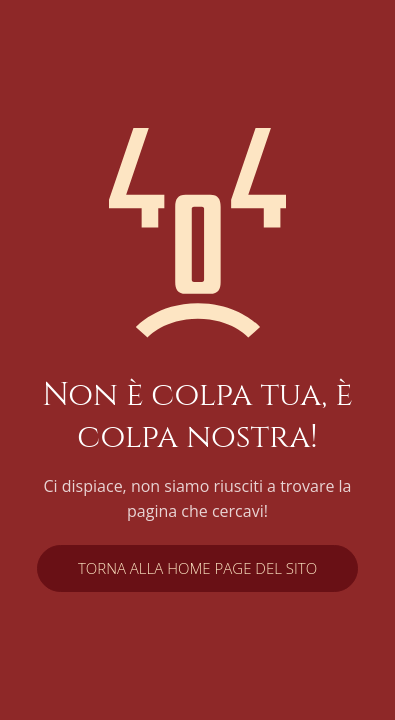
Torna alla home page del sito (197, 568)
